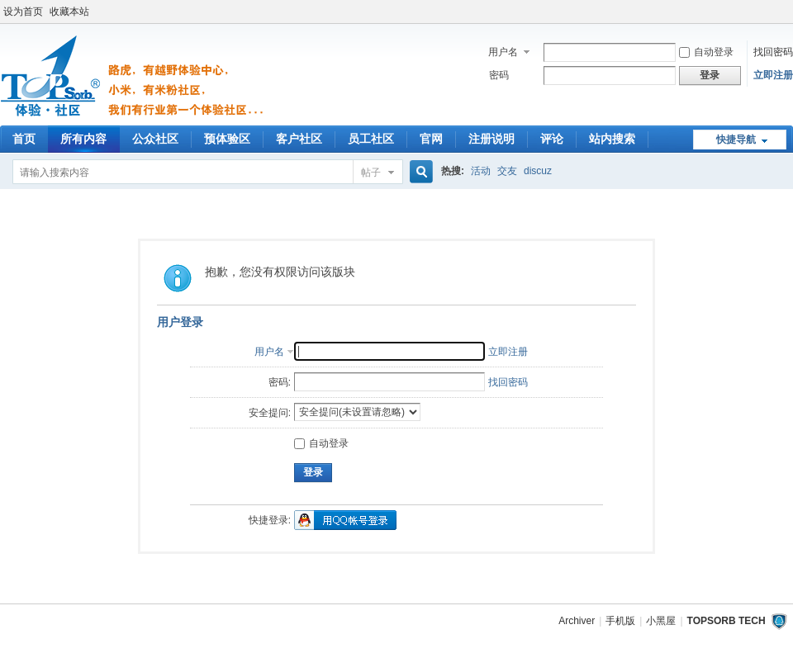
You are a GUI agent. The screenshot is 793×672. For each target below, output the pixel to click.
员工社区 (371, 139)
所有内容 (83, 139)
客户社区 (299, 139)
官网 (431, 139)
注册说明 (491, 139)
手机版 (620, 621)
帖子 (371, 173)
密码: (280, 382)
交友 (507, 171)
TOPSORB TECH (727, 621)
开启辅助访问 (789, 12)
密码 (499, 75)
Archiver (577, 621)
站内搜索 (612, 139)
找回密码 (773, 52)
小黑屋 (661, 621)
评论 (552, 139)
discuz (538, 171)
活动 (481, 171)
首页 (24, 139)
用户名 (503, 52)
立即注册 (773, 75)
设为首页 (23, 12)
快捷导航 (736, 140)
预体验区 (227, 139)
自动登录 (706, 52)
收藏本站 (69, 12)
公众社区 (155, 139)
